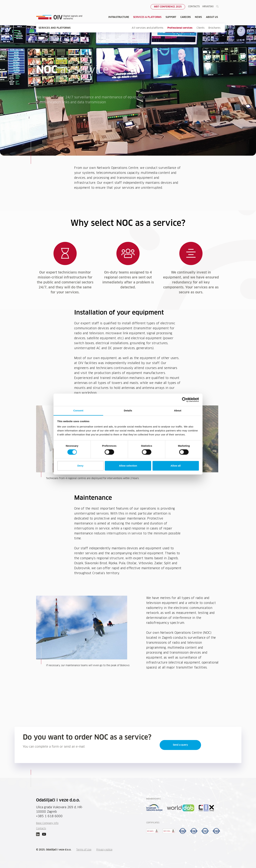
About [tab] (178, 410)
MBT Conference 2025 (168, 7)
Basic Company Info (47, 823)
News (198, 17)
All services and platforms (148, 28)
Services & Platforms (147, 17)
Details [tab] (128, 410)
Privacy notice (104, 850)
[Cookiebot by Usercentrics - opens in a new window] (184, 400)
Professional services (180, 28)
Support (171, 17)
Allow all (176, 466)
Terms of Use (84, 850)
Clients (201, 28)
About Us (212, 17)
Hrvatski (208, 7)
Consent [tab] (78, 410)
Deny (80, 466)
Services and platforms (55, 28)
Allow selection (128, 466)
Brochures (214, 28)
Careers (186, 17)
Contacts (194, 7)
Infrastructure (119, 17)
